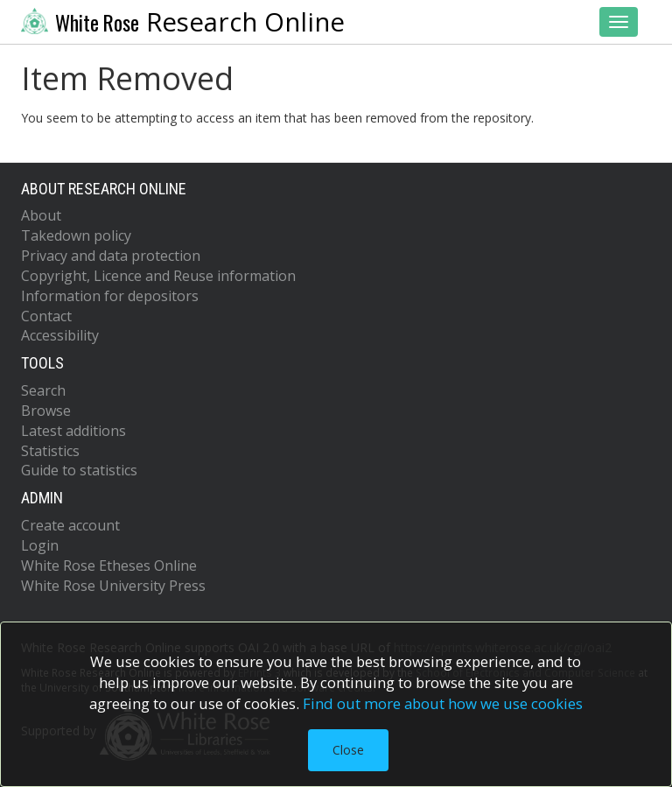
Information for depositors (110, 296)
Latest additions (73, 431)
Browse (46, 411)
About (41, 215)
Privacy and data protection (111, 256)
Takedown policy (76, 235)
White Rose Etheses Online (109, 566)
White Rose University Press (113, 586)
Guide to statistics (79, 470)
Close (348, 750)
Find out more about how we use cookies (443, 703)
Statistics (50, 451)
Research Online (183, 22)
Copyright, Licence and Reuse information (158, 276)
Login (40, 545)
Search (43, 390)
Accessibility (60, 335)
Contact (46, 316)
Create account (70, 525)
